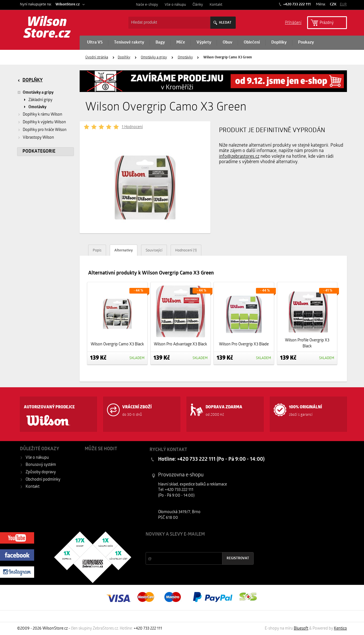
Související (154, 250)
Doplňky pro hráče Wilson (45, 130)
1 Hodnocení (132, 127)
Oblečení (252, 43)
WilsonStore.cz (68, 4)
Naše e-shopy (147, 5)
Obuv (227, 43)
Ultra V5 (95, 43)
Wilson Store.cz (47, 28)
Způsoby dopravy (41, 472)
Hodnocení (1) (186, 250)
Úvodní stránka (97, 58)
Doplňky (279, 43)
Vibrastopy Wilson (38, 138)
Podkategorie (39, 151)
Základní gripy (40, 100)
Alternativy (124, 250)
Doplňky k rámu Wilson (43, 115)
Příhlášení (293, 22)
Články (198, 5)
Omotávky (185, 58)
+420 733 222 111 (297, 4)
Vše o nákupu (175, 5)
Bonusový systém (41, 465)
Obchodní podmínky (43, 480)
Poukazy (306, 43)
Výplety (204, 43)
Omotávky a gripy (154, 58)
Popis (97, 250)
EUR (343, 4)
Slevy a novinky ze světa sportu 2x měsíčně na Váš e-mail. (194, 545)
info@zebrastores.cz (239, 157)
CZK (333, 4)
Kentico (340, 629)
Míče (181, 43)
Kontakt (216, 5)
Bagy (160, 43)
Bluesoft (301, 629)
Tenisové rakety (129, 43)
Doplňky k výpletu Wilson (44, 122)
